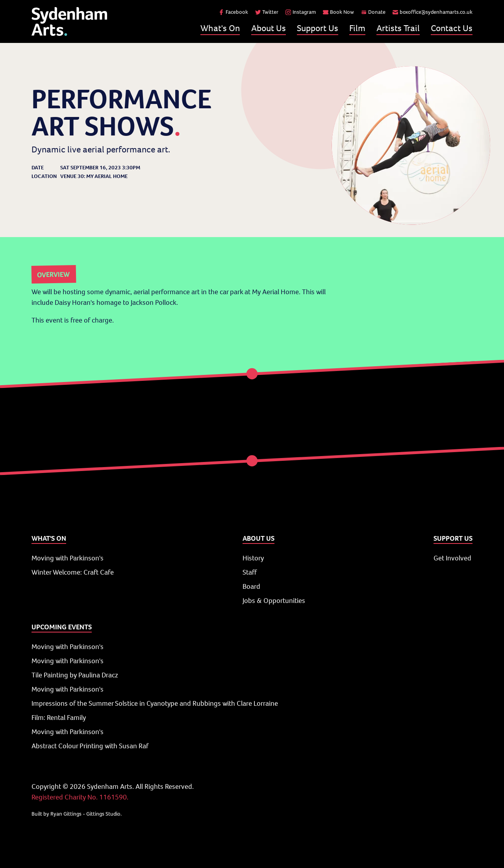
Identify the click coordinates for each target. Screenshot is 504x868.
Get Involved (452, 558)
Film (357, 28)
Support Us (318, 28)
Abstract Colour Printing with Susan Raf (90, 746)
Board (251, 586)
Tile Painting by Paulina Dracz (75, 675)
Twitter (267, 12)
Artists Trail (398, 28)
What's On (220, 28)
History (253, 558)
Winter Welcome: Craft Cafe (73, 572)
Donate (373, 12)
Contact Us (452, 28)
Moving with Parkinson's (68, 558)
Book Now (338, 12)
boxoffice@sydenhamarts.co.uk (433, 12)
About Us (269, 28)
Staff (250, 572)
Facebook (233, 12)
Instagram (301, 12)
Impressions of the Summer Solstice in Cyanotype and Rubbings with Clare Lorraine (155, 703)
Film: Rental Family (59, 718)
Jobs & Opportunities (274, 601)
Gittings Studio (103, 814)
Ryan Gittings (66, 814)
